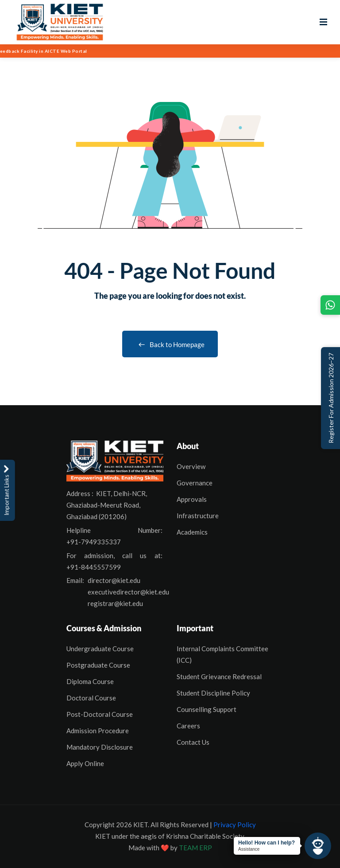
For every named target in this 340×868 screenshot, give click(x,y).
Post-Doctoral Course (100, 714)
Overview (191, 466)
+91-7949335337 (94, 542)
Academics (192, 532)
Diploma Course (90, 681)
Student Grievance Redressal (219, 676)
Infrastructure (198, 516)
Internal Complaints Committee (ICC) (222, 654)
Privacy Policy (235, 825)
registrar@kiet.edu (115, 603)
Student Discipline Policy (213, 693)
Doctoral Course (91, 698)
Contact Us (193, 742)
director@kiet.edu (114, 580)
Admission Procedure (98, 731)
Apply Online (85, 763)
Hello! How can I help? (267, 843)
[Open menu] (323, 22)
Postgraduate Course (98, 665)
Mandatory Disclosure (100, 747)
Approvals (192, 499)
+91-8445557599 (94, 567)
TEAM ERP (195, 848)
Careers (188, 726)
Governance (195, 483)
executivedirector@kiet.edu (128, 592)
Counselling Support (207, 709)
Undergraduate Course (100, 649)
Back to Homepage (170, 344)
